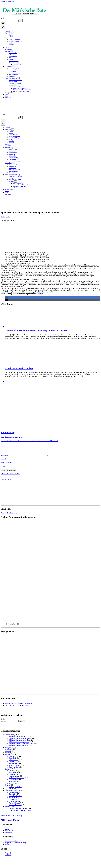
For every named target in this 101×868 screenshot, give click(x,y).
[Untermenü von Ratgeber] (11, 51)
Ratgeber (8, 757)
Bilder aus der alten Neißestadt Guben (21, 746)
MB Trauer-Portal (10, 822)
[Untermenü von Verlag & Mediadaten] (18, 78)
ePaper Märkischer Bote (11, 476)
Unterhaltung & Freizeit (13, 793)
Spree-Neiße (13, 782)
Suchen (3, 18)
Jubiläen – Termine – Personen (23, 813)
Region (7, 771)
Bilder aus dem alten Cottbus (18, 739)
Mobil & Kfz (13, 764)
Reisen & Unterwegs (15, 807)
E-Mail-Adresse (7, 465)
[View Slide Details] (32, 625)
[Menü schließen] (3, 27)
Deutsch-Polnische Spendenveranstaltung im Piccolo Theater (36, 331)
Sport (7, 787)
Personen (8, 755)
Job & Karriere (14, 762)
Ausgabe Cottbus (6, 482)
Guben (11, 777)
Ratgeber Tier (13, 766)
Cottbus (3, 220)
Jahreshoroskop (14, 802)
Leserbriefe (8, 751)
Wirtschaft (8, 809)
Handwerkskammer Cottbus (18, 811)
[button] (6, 298)
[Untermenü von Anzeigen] (15, 85)
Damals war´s (9, 737)
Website (3, 469)
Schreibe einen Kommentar (12, 437)
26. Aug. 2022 (5, 217)
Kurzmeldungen (14, 778)
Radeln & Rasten (14, 805)
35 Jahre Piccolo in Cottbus (19, 368)
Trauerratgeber (14, 769)
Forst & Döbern (14, 775)
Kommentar (5, 458)
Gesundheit (12, 760)
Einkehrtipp (13, 796)
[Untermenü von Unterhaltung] (14, 66)
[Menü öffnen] (3, 24)
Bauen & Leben (14, 759)
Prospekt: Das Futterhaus (9, 515)
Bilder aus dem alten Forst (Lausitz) (20, 741)
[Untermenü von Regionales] (12, 33)
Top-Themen (11, 220)
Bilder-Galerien (14, 795)
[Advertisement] (38, 407)
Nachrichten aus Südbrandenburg (11, 818)
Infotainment (13, 800)
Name (3, 461)
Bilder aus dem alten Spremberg (19, 744)
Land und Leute (14, 804)
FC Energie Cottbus (15, 789)
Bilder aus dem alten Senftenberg (19, 742)
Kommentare (8, 432)
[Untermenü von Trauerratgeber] (18, 63)
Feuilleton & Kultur (15, 798)
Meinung (8, 753)
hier (41, 294)
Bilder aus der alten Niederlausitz (20, 748)
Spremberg (12, 786)
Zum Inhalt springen (7, 2)
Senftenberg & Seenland (17, 780)
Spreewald (12, 784)
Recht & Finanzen (15, 768)
